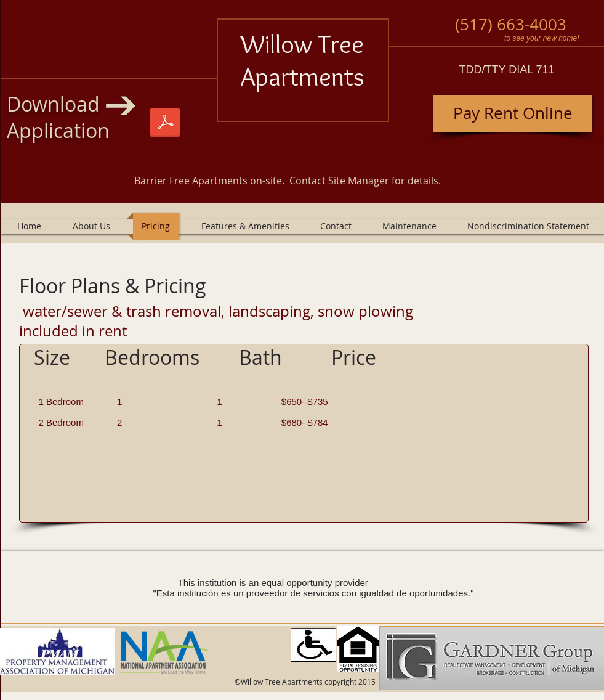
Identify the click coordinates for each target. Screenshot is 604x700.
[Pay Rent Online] (513, 113)
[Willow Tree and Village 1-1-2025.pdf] (165, 124)
